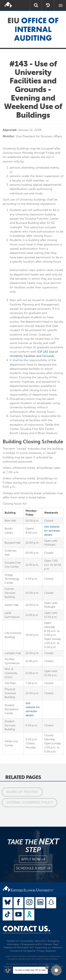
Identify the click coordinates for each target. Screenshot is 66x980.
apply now (33, 859)
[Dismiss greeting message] (47, 967)
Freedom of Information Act (18, 947)
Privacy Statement (47, 951)
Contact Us (12, 941)
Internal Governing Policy (29, 802)
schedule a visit (33, 868)
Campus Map (51, 944)
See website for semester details (52, 531)
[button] (56, 970)
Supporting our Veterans (48, 947)
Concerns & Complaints (23, 951)
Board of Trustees (22, 792)
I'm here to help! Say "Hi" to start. (30, 970)
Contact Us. (26, 929)
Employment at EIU (32, 944)
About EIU (40, 941)
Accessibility (27, 941)
